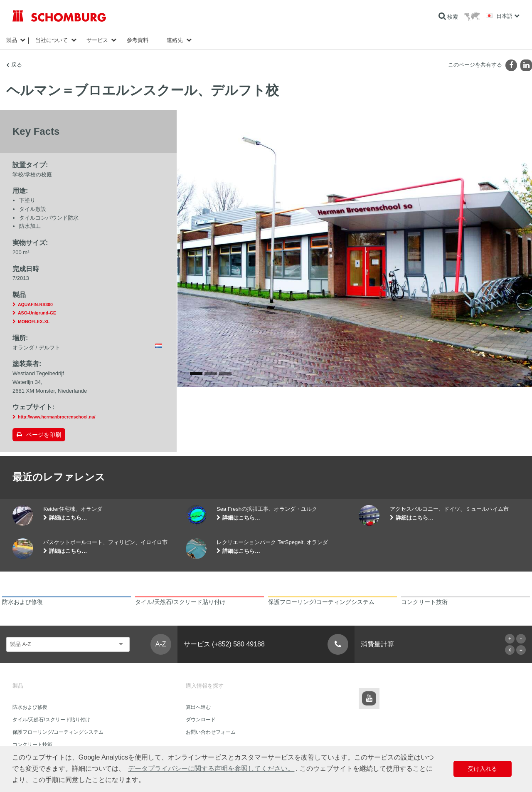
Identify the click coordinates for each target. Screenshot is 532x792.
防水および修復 (30, 707)
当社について (52, 40)
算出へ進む (198, 707)
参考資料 (138, 40)
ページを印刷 (44, 435)
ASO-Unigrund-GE (37, 313)
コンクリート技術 (32, 745)
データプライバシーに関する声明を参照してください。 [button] (211, 768)
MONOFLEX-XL (34, 322)
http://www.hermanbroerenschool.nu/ (57, 417)
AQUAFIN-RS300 (35, 304)
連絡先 (175, 40)
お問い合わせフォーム (211, 732)
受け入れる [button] (483, 769)
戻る (17, 65)
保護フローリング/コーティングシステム (58, 732)
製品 (12, 40)
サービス (97, 40)
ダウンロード (201, 720)
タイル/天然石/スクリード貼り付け (51, 720)
